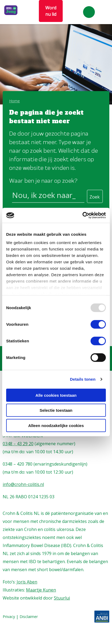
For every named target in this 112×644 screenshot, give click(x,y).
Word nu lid (51, 11)
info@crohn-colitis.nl (23, 484)
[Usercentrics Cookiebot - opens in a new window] (82, 215)
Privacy (9, 617)
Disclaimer (29, 617)
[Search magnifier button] (95, 196)
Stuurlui (62, 598)
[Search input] (48, 196)
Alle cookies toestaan (56, 395)
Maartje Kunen (41, 590)
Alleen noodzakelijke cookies (56, 425)
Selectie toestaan (56, 410)
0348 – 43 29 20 (18, 444)
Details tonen (83, 379)
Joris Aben (27, 582)
